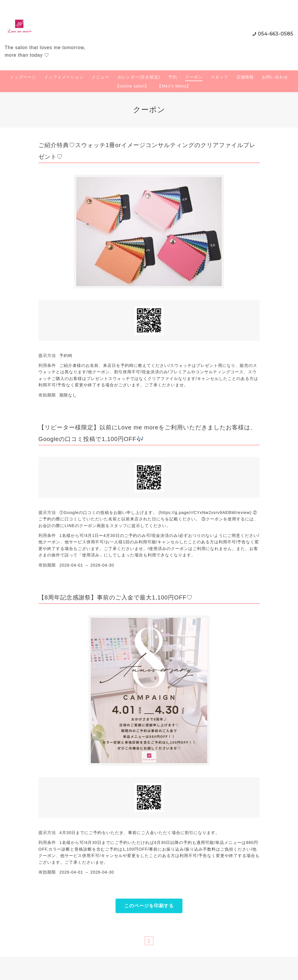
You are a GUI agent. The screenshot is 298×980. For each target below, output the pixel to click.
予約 (173, 77)
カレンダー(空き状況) (139, 77)
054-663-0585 (276, 34)
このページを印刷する (149, 906)
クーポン (194, 77)
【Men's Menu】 (174, 86)
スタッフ (219, 77)
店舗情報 (245, 77)
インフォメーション (64, 77)
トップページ (23, 77)
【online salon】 (132, 86)
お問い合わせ (275, 77)
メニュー (100, 77)
